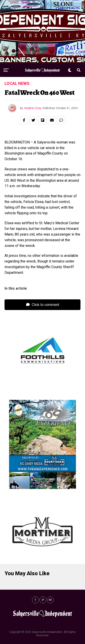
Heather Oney (33, 108)
